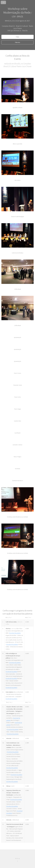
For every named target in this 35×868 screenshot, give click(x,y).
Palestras (17, 42)
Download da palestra (15, 633)
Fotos (17, 37)
